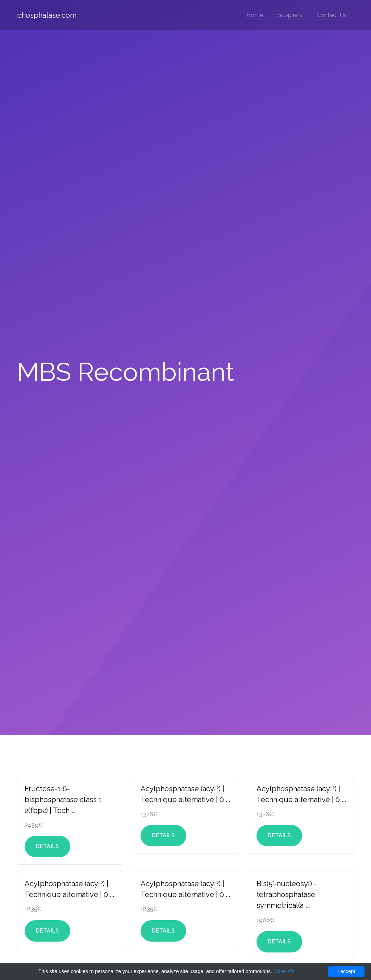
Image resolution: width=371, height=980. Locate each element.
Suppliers (290, 15)
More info (284, 971)
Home (255, 15)
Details (47, 846)
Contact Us (332, 15)
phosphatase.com (47, 15)
